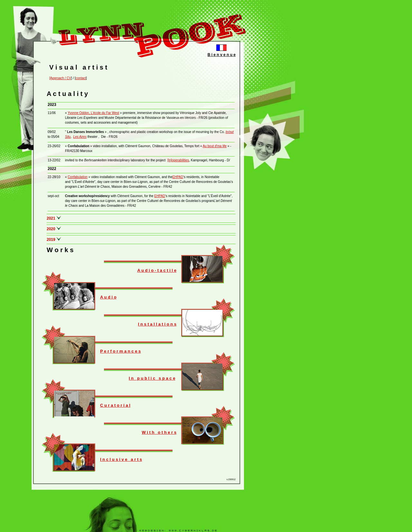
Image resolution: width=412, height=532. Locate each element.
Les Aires (80, 137)
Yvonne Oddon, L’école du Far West (93, 113)
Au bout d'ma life (215, 146)
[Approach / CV (60, 78)
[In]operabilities (178, 160)
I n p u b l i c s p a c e (152, 378)
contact (81, 78)
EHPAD (178, 177)
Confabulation (78, 177)
